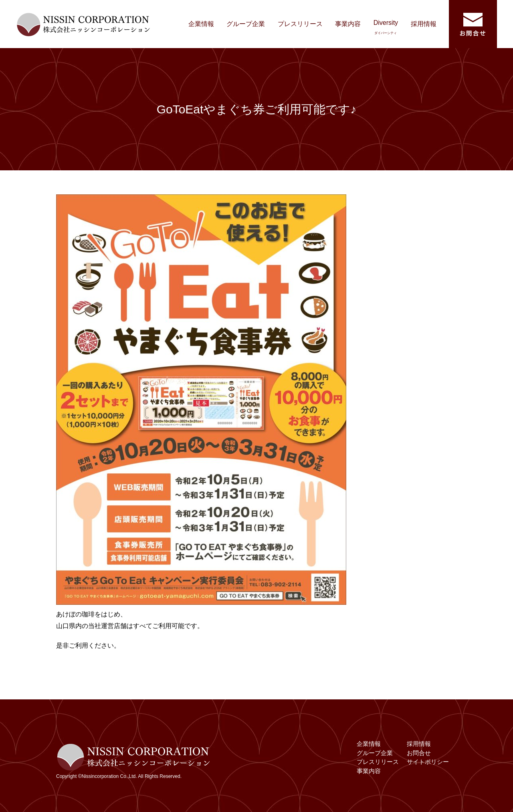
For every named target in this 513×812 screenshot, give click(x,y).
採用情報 (424, 24)
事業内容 (348, 24)
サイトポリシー (428, 762)
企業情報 (201, 24)
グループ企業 (246, 24)
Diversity (386, 27)
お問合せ (419, 753)
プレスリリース (300, 24)
